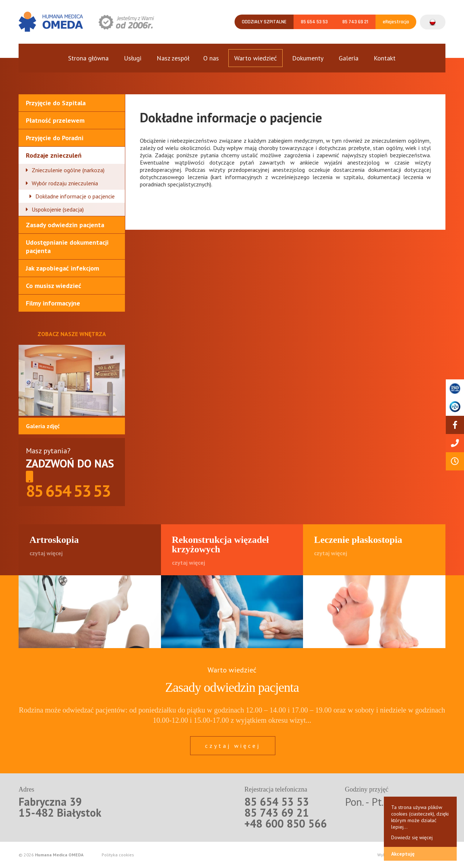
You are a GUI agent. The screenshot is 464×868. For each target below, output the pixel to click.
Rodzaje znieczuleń (54, 155)
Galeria (349, 58)
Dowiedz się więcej (412, 837)
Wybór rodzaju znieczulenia (65, 183)
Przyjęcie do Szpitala (56, 103)
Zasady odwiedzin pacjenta (65, 225)
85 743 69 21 (355, 22)
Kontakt (385, 58)
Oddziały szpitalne (264, 22)
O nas (211, 58)
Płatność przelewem (55, 120)
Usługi (133, 58)
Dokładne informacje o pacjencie (75, 196)
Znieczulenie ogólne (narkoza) (68, 170)
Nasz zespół (173, 58)
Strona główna (88, 58)
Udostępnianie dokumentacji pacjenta (67, 246)
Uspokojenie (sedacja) (58, 209)
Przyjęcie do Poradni (55, 138)
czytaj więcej (233, 746)
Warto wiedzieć (255, 58)
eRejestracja (396, 22)
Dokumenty (308, 58)
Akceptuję (403, 854)
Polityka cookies (118, 855)
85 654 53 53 (314, 22)
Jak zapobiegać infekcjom (62, 268)
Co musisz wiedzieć (54, 286)
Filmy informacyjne (53, 303)
